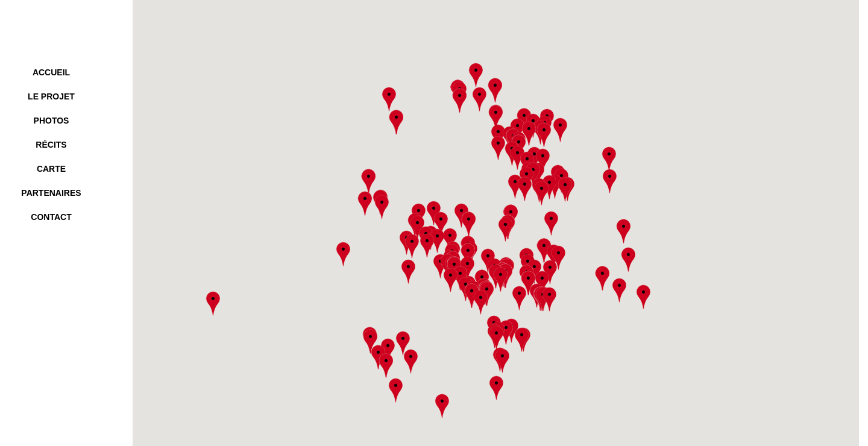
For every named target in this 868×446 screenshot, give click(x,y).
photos (52, 121)
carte (51, 169)
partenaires (51, 193)
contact (51, 217)
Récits (51, 145)
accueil (51, 72)
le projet (51, 96)
